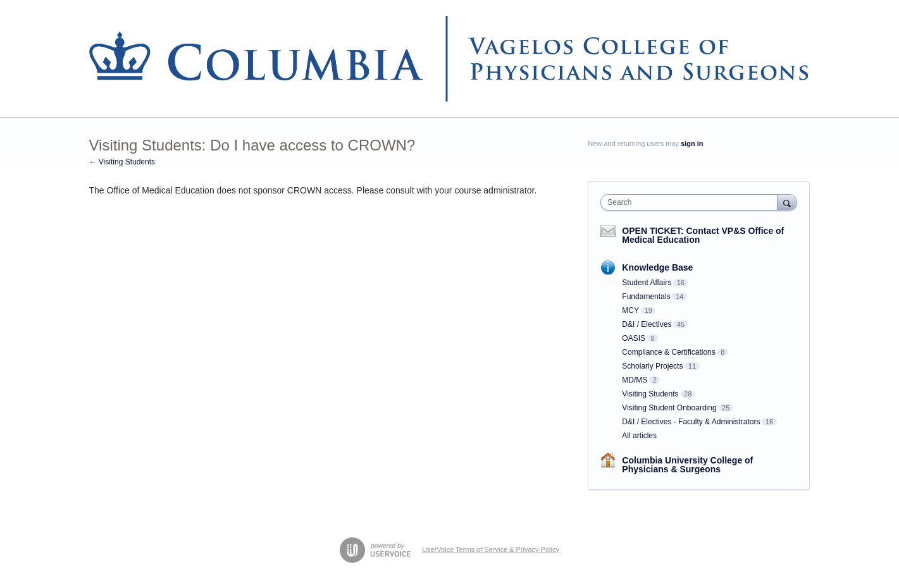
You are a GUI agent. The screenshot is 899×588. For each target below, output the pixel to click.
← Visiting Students (122, 162)
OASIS (634, 338)
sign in (692, 144)
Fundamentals (646, 297)
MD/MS (635, 380)
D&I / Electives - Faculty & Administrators (691, 422)
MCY (630, 310)
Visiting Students (650, 394)
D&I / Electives (647, 324)
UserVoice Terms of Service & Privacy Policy (491, 549)
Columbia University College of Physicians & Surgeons (687, 465)
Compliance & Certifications (668, 352)
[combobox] (692, 202)
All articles (639, 436)
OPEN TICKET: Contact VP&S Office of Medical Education (703, 235)
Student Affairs (647, 283)
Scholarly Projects (652, 366)
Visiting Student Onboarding (669, 408)
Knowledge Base (657, 267)
